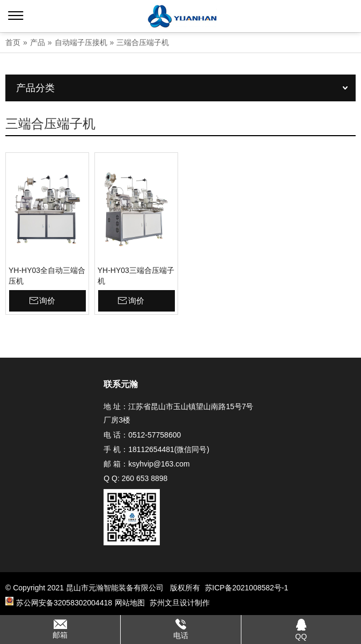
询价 (47, 301)
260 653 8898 (145, 478)
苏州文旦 (165, 603)
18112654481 (151, 449)
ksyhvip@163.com (159, 464)
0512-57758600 (154, 435)
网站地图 (130, 603)
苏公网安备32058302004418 (59, 602)
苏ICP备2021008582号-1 (247, 588)
